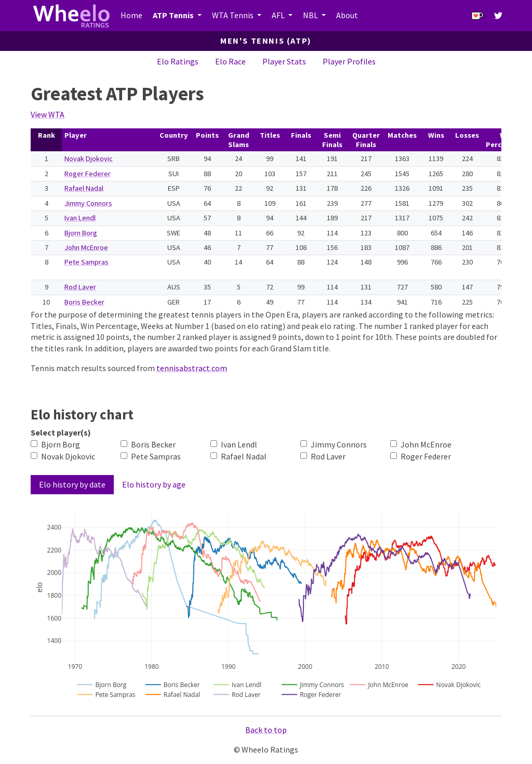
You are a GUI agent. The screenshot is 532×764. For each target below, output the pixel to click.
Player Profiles (349, 61)
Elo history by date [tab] (72, 484)
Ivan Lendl (80, 218)
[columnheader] (46, 140)
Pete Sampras (87, 262)
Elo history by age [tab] (154, 484)
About (347, 15)
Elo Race (230, 61)
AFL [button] (279, 15)
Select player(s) (61, 432)
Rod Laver (80, 287)
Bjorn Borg (81, 233)
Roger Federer (88, 174)
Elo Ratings (178, 61)
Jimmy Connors (88, 203)
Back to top (266, 730)
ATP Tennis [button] (174, 15)
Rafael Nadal (84, 188)
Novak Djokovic (89, 159)
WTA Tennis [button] (234, 15)
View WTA (48, 114)
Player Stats (284, 61)
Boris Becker (84, 302)
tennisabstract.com (192, 368)
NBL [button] (311, 15)
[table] (266, 219)
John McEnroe (86, 247)
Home (131, 15)
